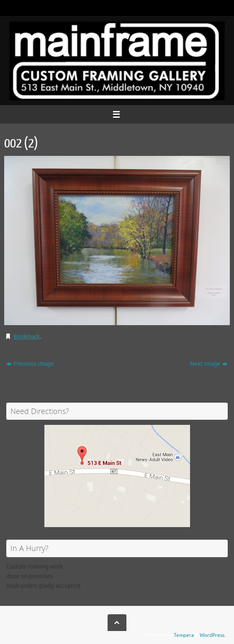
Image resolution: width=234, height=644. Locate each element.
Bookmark (27, 337)
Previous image (30, 364)
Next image (209, 364)
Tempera (184, 635)
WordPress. (213, 635)
